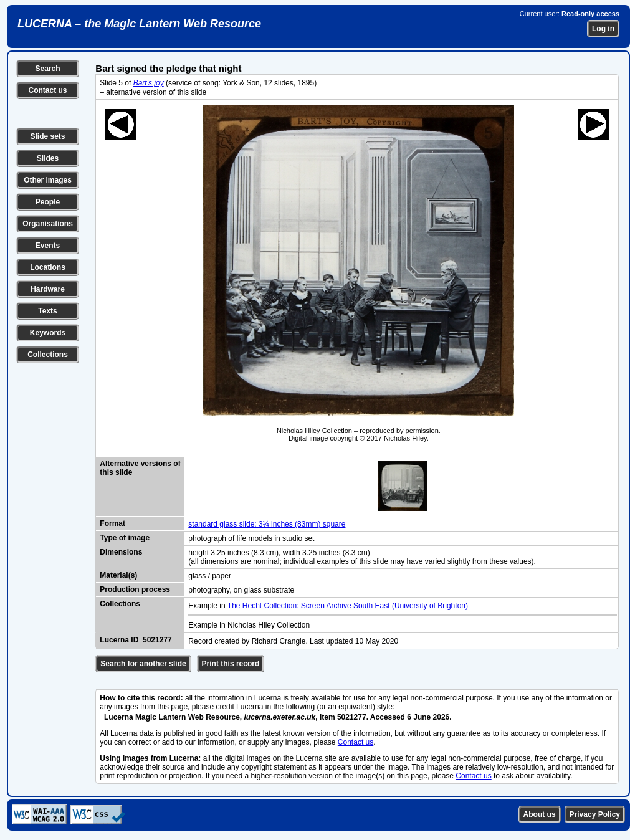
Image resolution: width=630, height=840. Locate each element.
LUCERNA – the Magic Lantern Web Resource (139, 24)
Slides (48, 158)
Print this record (231, 664)
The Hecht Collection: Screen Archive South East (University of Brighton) (348, 606)
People (48, 202)
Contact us (47, 90)
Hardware (48, 289)
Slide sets (47, 136)
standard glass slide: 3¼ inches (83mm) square (267, 524)
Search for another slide (143, 664)
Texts (47, 311)
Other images (48, 180)
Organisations (48, 224)
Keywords (48, 333)
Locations (48, 267)
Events (48, 246)
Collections (48, 355)
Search (47, 69)
